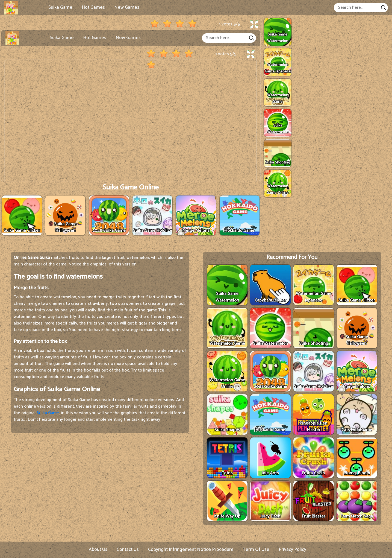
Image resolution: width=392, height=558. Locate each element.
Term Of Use (256, 550)
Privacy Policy (292, 550)
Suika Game (60, 7)
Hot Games (93, 7)
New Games (127, 7)
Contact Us (128, 550)
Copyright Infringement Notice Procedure (191, 550)
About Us (98, 550)
